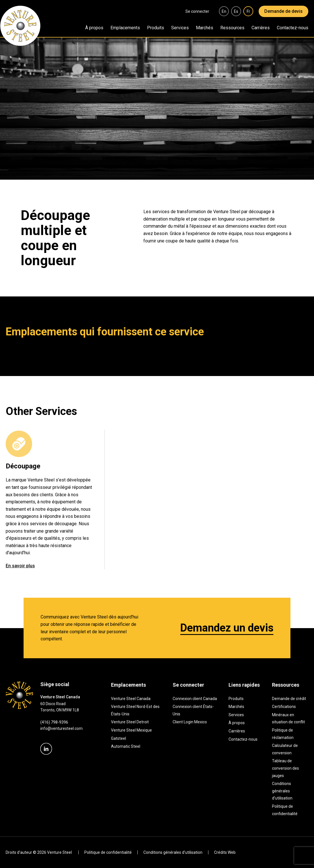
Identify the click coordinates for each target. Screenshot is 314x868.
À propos (94, 28)
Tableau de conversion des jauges (285, 768)
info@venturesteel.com (61, 728)
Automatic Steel (126, 746)
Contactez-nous (293, 28)
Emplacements (125, 28)
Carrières (261, 28)
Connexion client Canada (195, 699)
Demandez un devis (227, 628)
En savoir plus (20, 566)
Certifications (284, 707)
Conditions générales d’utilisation (282, 791)
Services (180, 28)
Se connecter (197, 11)
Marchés (205, 28)
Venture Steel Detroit (130, 722)
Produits (156, 28)
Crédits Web (225, 852)
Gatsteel (119, 738)
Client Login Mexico (190, 722)
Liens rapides (244, 685)
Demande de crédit (289, 699)
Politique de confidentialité (108, 852)
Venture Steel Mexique (131, 730)
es (236, 11)
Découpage (23, 466)
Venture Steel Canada (131, 699)
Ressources (232, 28)
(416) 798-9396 (54, 722)
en (224, 11)
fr (248, 11)
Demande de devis (283, 11)
